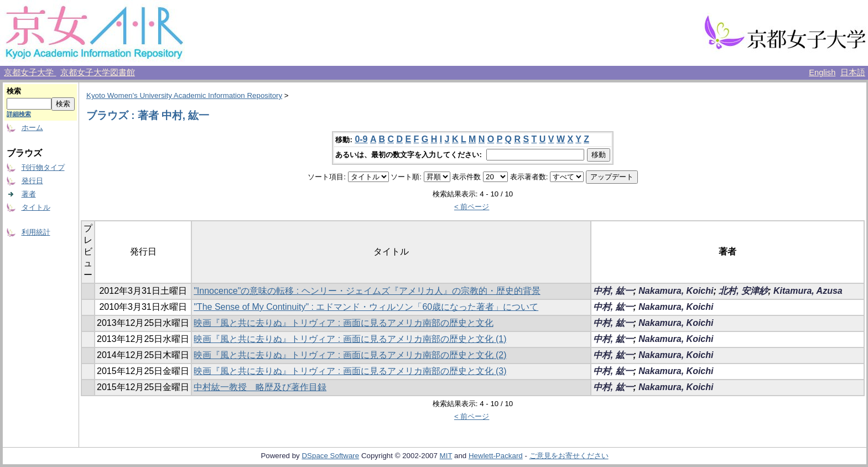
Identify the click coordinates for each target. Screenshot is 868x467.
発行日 (32, 181)
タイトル (36, 207)
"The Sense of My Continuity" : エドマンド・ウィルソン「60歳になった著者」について (366, 307)
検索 (14, 91)
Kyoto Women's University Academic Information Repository (184, 95)
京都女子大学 (30, 72)
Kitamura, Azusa (808, 291)
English (822, 72)
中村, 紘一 (613, 291)
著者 (29, 194)
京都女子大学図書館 (98, 72)
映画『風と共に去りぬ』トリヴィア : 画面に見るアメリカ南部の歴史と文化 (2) (350, 355)
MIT (446, 456)
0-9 (361, 139)
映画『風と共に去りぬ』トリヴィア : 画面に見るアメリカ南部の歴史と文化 (343, 323)
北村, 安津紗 (743, 291)
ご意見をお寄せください (569, 456)
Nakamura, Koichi (676, 291)
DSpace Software (330, 456)
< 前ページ (472, 207)
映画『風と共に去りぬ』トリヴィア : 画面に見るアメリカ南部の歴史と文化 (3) (350, 371)
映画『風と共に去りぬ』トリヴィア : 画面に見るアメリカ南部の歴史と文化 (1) (350, 339)
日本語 (853, 72)
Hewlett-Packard (496, 456)
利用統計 (36, 232)
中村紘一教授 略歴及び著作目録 (260, 387)
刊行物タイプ (43, 167)
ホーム (32, 128)
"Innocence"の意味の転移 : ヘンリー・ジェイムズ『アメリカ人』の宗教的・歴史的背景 (367, 291)
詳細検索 (19, 114)
